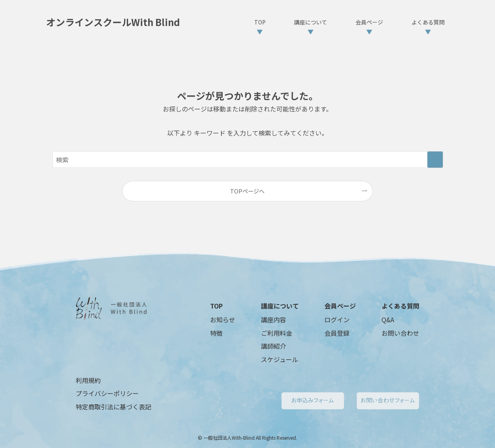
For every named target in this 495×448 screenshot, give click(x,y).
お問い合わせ (400, 333)
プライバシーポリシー (107, 393)
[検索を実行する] (435, 160)
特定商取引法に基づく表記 (114, 407)
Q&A (388, 320)
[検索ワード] (248, 160)
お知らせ (223, 320)
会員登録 (337, 333)
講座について (280, 306)
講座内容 (274, 320)
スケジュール (280, 359)
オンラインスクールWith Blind (113, 22)
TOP (216, 306)
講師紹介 (274, 346)
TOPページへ (247, 191)
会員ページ (340, 306)
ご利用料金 (277, 333)
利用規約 (88, 380)
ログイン (337, 320)
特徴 (216, 333)
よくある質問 (400, 306)
